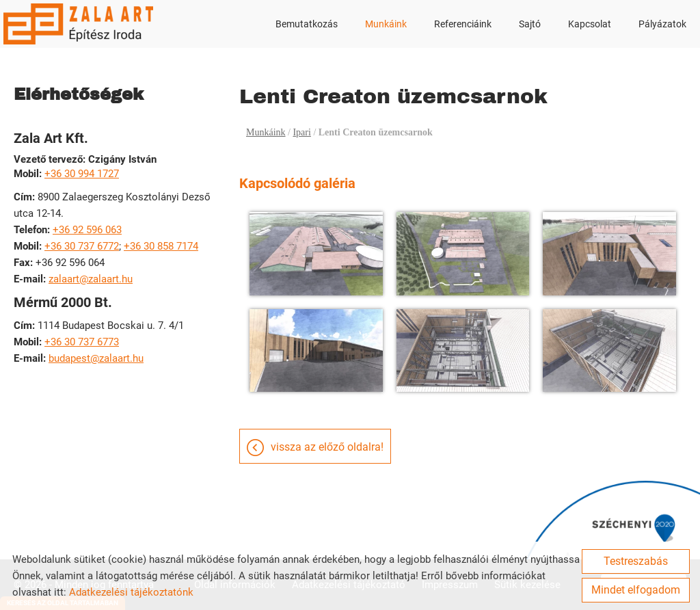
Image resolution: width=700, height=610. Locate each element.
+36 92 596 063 (87, 230)
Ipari (301, 132)
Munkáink (386, 24)
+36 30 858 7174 (161, 246)
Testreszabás (636, 561)
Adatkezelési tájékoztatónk (131, 592)
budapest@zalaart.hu (96, 358)
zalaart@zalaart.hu (91, 279)
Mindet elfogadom (636, 590)
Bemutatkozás (307, 24)
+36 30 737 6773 (82, 342)
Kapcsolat (590, 24)
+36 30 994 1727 (82, 174)
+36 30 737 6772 (82, 246)
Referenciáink (463, 24)
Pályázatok (662, 24)
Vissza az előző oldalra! (327, 447)
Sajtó (530, 24)
